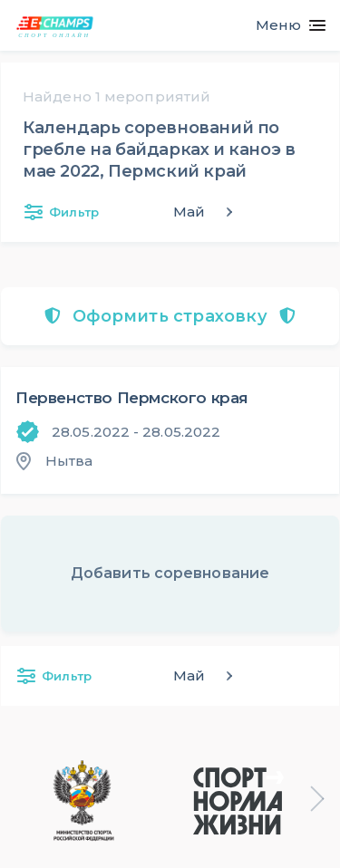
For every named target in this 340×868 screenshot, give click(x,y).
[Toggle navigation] (283, 25)
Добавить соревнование (170, 573)
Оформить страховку (170, 316)
